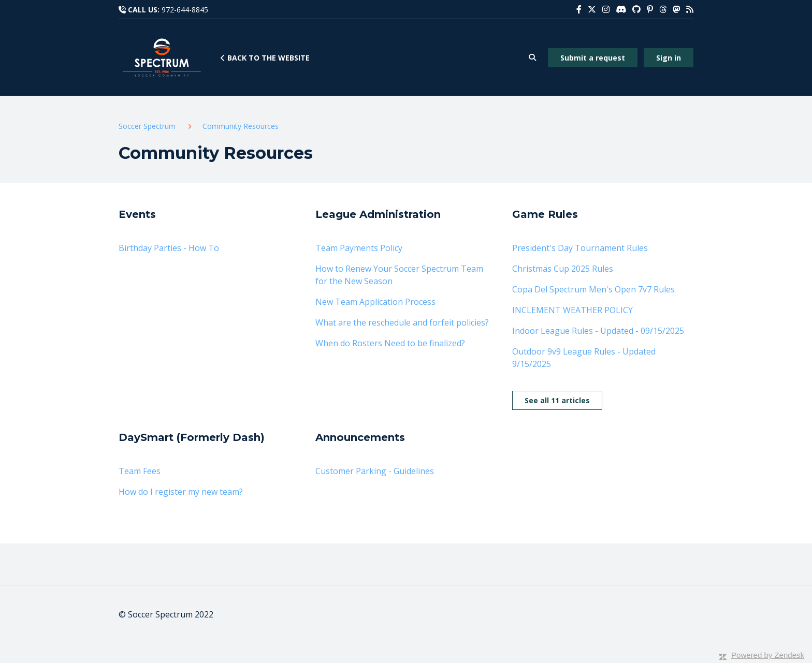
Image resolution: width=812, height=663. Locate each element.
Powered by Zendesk (768, 655)
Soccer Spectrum (147, 126)
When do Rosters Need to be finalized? (390, 343)
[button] (532, 58)
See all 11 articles (557, 400)
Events (137, 214)
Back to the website (265, 58)
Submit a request (593, 58)
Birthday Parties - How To (169, 248)
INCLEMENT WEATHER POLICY (572, 310)
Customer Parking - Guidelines (375, 471)
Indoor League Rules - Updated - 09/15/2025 (598, 331)
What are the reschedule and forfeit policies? (402, 322)
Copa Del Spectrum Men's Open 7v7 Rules (593, 289)
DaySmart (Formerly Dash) (192, 437)
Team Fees (140, 471)
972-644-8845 (185, 10)
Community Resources (241, 126)
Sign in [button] (669, 58)
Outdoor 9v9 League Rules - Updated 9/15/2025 (584, 358)
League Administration (378, 214)
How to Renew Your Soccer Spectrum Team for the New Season (399, 275)
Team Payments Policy (359, 248)
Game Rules (545, 214)
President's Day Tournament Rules (580, 248)
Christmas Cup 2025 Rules (563, 269)
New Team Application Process (375, 302)
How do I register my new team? (181, 492)
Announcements (360, 437)
